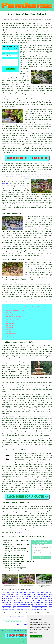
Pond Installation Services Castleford (23, 537)
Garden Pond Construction (38, 604)
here (21, 533)
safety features (24, 81)
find (7, 506)
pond (40, 208)
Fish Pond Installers (14, 593)
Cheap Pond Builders (44, 593)
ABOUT (37, 10)
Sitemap (3, 631)
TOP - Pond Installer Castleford (13, 616)
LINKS (32, 10)
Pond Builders (22, 610)
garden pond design (34, 465)
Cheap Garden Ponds (39, 606)
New (15, 631)
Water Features (8, 595)
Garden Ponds (42, 610)
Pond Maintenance (40, 595)
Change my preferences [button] (37, 639)
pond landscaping (31, 461)
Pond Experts (25, 631)
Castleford (5, 183)
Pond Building (29, 593)
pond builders (38, 198)
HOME (27, 10)
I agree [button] (33, 636)
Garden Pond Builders (44, 597)
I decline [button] (39, 636)
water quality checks (22, 455)
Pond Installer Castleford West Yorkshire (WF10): (20, 23)
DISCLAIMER (49, 10)
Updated (19, 631)
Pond (3, 181)
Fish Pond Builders (8, 610)
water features (43, 55)
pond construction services (18, 491)
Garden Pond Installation (17, 600)
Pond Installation (23, 595)
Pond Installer (18, 597)
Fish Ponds (32, 610)
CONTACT (42, 10)
